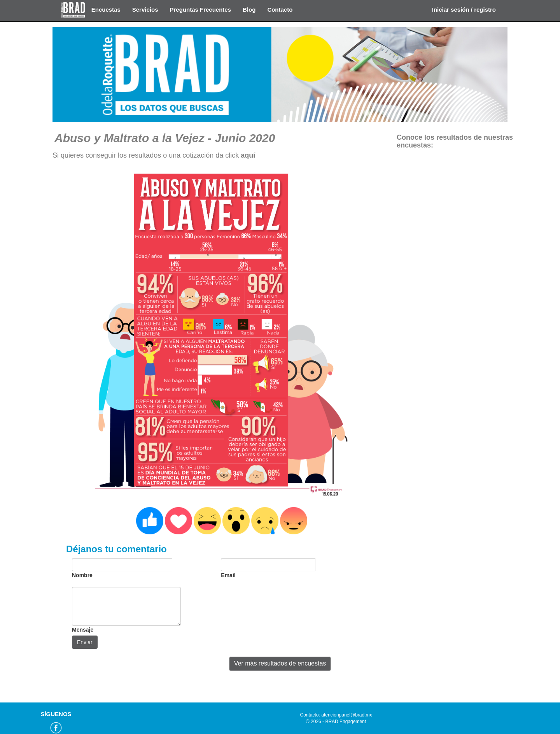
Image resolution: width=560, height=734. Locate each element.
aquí (248, 155)
